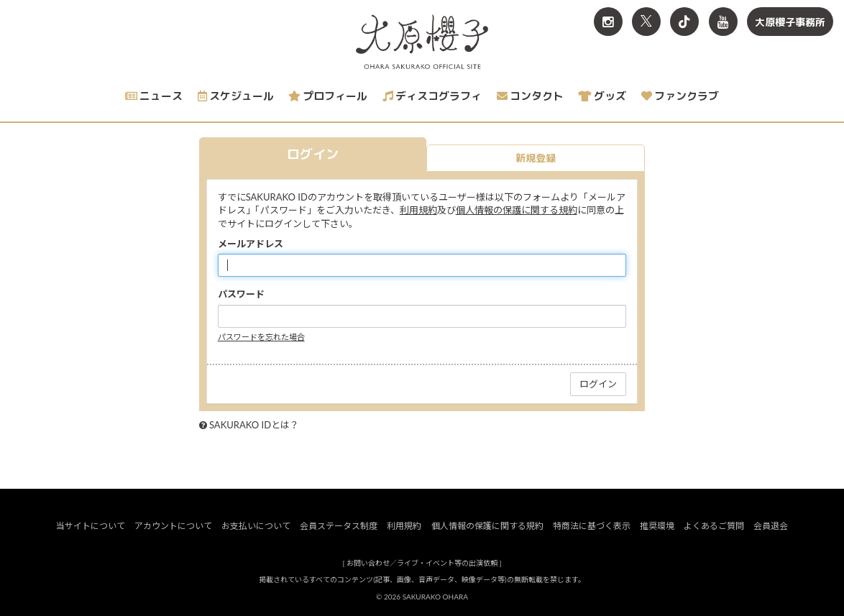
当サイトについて (91, 526)
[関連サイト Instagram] (608, 22)
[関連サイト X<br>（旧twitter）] (646, 22)
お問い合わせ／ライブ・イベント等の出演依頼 (422, 563)
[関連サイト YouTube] (723, 22)
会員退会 (771, 526)
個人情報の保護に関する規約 (517, 210)
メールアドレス (251, 244)
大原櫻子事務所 (790, 22)
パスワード (241, 294)
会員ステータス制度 (339, 526)
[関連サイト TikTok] (684, 22)
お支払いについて (256, 526)
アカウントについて (173, 526)
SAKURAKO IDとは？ (254, 425)
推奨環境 (657, 526)
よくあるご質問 (714, 526)
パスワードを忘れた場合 (261, 337)
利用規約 (418, 210)
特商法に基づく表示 (592, 526)
